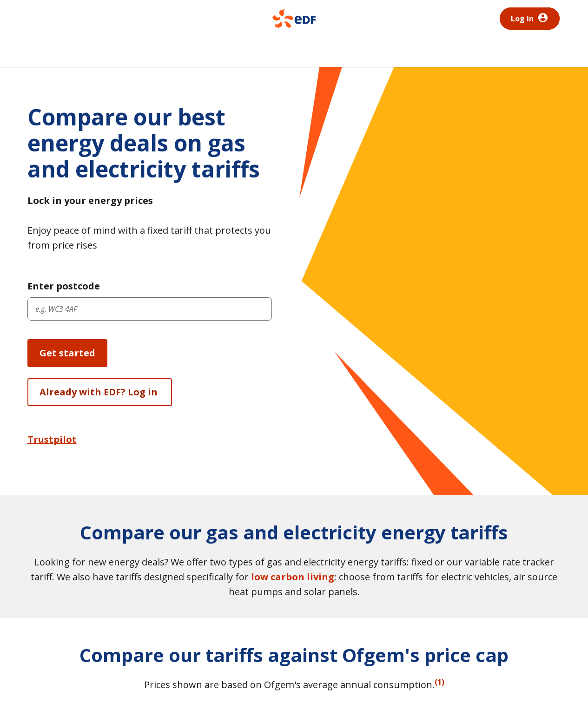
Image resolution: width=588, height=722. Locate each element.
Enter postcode (64, 286)
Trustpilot (52, 439)
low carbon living (293, 577)
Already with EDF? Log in (100, 392)
